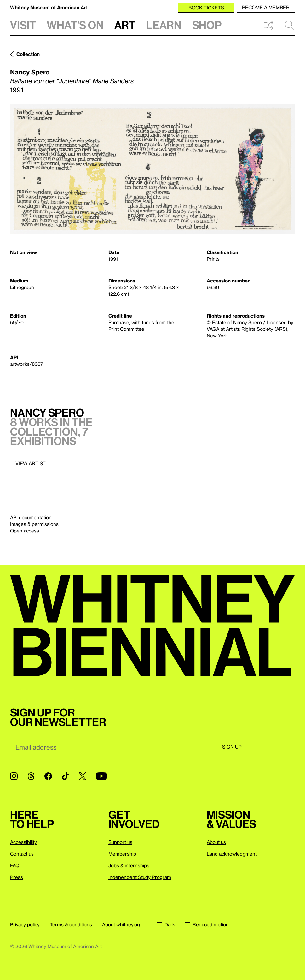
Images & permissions (34, 524)
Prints (213, 259)
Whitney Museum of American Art (49, 7)
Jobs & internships (129, 865)
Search (290, 25)
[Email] (111, 747)
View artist (31, 463)
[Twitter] (82, 776)
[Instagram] (14, 776)
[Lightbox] (152, 169)
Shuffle (269, 25)
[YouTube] (101, 776)
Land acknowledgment (232, 854)
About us (216, 842)
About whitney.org (122, 924)
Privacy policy (25, 924)
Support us (120, 842)
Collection (28, 54)
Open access (25, 531)
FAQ (15, 865)
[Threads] (31, 776)
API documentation (31, 517)
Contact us (22, 854)
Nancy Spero (30, 72)
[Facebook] (48, 776)
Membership (122, 854)
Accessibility (23, 842)
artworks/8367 (26, 364)
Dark (166, 924)
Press (17, 877)
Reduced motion (207, 924)
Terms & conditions (71, 924)
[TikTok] (65, 776)
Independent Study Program (140, 877)
